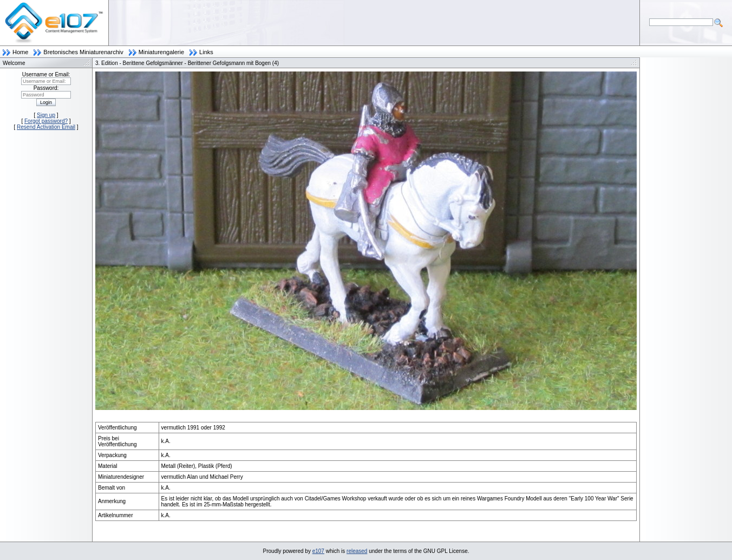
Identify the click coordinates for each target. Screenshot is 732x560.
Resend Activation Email (46, 127)
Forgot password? (46, 121)
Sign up (46, 115)
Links (206, 52)
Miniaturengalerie (161, 52)
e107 (318, 551)
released (357, 551)
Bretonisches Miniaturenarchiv (83, 52)
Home (20, 52)
